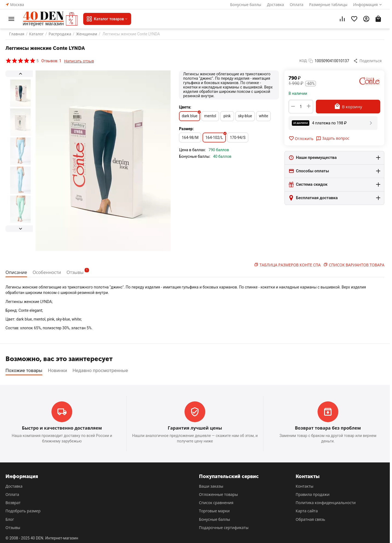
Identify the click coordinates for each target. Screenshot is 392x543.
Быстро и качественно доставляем (62, 428)
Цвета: (185, 107)
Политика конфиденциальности (326, 503)
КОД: (304, 61)
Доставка (275, 5)
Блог (10, 519)
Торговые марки (214, 511)
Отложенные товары (218, 494)
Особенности (49, 272)
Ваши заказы (211, 486)
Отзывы (81, 271)
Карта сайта (307, 511)
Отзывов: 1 (51, 61)
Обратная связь (310, 519)
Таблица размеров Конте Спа (290, 265)
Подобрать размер (23, 511)
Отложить (301, 138)
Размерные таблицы (328, 5)
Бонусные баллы (246, 5)
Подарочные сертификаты (224, 528)
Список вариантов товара (357, 265)
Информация (365, 5)
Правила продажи (313, 494)
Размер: (186, 129)
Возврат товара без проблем (328, 428)
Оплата (296, 5)
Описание (17, 272)
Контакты (305, 486)
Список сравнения (216, 503)
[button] (368, 61)
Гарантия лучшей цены (195, 428)
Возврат (13, 503)
